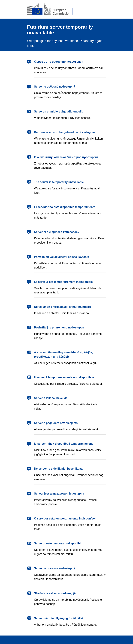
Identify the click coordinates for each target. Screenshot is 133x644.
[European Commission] (53, 9)
